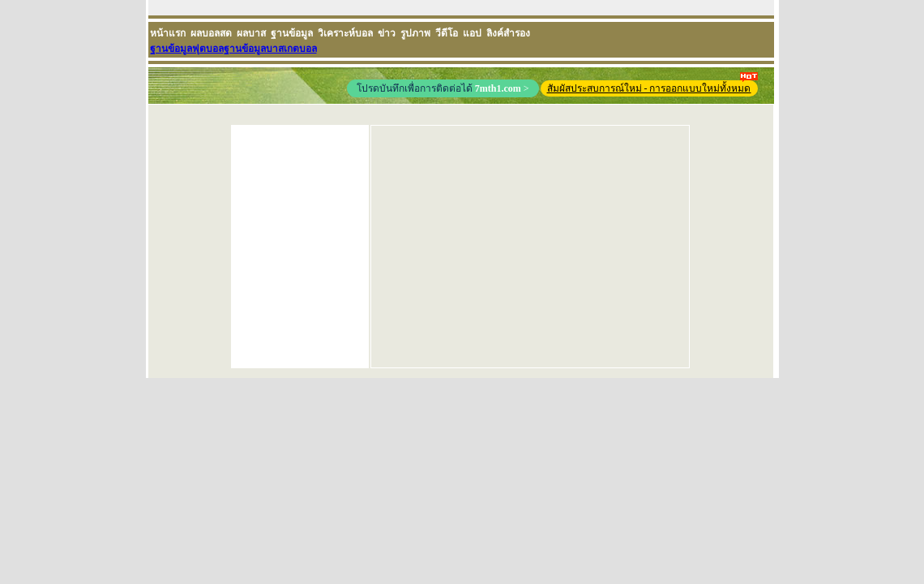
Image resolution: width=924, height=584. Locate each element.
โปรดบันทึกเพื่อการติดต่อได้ (443, 88)
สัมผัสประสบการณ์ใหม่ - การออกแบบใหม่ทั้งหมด (652, 87)
